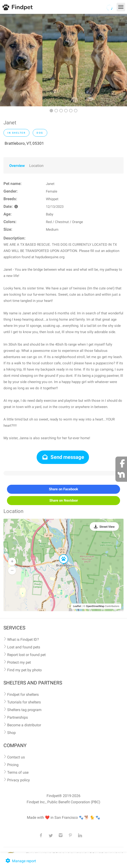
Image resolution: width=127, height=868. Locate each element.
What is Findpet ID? (23, 639)
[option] (21, 60)
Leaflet (77, 606)
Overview (17, 166)
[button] (60, 555)
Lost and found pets (24, 647)
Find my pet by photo (24, 670)
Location (36, 166)
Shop (11, 733)
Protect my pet (19, 662)
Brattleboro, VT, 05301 (24, 143)
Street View (107, 527)
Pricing (13, 765)
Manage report (20, 861)
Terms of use (18, 772)
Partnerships (17, 717)
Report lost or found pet (26, 655)
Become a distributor (24, 725)
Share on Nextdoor (64, 500)
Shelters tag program (24, 710)
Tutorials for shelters (24, 702)
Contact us (16, 757)
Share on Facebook (63, 489)
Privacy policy (19, 780)
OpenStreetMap (95, 606)
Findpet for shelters (23, 695)
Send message (63, 457)
